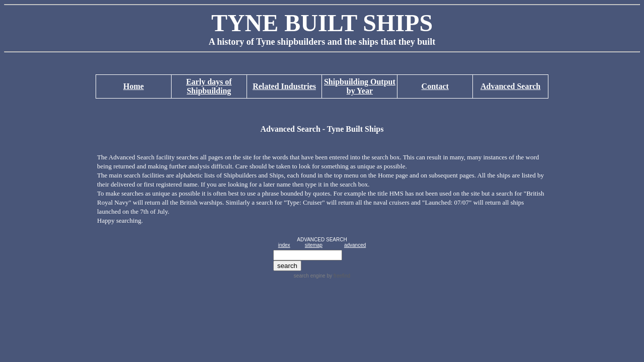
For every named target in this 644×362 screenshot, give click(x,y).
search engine (310, 276)
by (338, 276)
